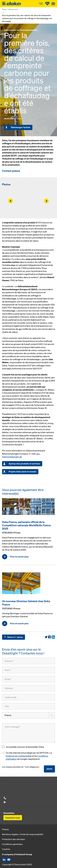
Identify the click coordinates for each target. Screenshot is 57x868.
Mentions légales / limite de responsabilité (23, 834)
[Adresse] (29, 688)
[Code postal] (29, 697)
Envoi (49, 769)
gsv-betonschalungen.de (21, 455)
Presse (5, 829)
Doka (4, 9)
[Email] (29, 679)
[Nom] (29, 670)
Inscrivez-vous (13, 818)
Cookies (6, 849)
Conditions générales (12, 844)
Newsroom (13, 9)
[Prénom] (29, 661)
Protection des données (14, 839)
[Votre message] (29, 733)
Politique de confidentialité (19, 756)
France (8, 715)
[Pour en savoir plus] (29, 508)
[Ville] (29, 706)
